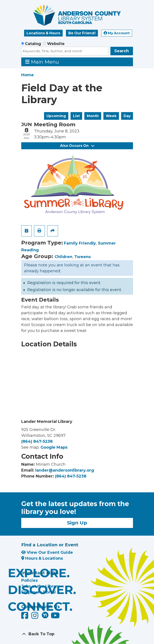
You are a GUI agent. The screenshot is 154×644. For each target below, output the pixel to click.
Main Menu (42, 62)
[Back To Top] (77, 634)
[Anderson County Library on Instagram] (35, 617)
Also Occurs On (77, 146)
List (76, 116)
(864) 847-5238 (37, 441)
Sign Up (77, 523)
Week (111, 116)
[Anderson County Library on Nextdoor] (45, 615)
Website (56, 44)
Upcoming (56, 116)
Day (127, 116)
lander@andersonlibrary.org (65, 470)
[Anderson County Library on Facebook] (25, 617)
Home (27, 75)
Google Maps (54, 447)
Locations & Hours (43, 33)
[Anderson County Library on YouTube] (55, 617)
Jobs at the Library (41, 586)
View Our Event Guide (47, 552)
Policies (29, 580)
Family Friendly (80, 243)
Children (63, 257)
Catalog (33, 44)
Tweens (82, 257)
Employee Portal (38, 592)
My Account (117, 33)
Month (93, 116)
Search (122, 51)
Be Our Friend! (82, 33)
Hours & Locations (42, 558)
